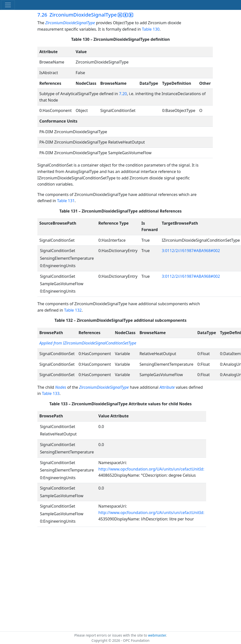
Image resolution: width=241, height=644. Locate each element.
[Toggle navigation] (8, 5)
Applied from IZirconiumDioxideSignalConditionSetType (88, 343)
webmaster (157, 635)
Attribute (167, 387)
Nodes (61, 387)
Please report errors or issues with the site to (111, 635)
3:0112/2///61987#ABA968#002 (191, 251)
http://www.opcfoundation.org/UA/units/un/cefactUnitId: (151, 469)
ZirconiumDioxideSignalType (71, 23)
